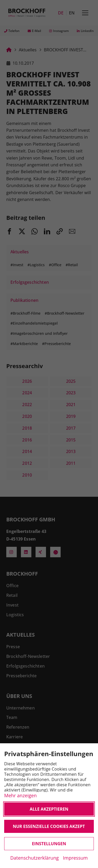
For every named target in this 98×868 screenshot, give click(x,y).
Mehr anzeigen (20, 795)
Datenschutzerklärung (34, 858)
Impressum (75, 858)
